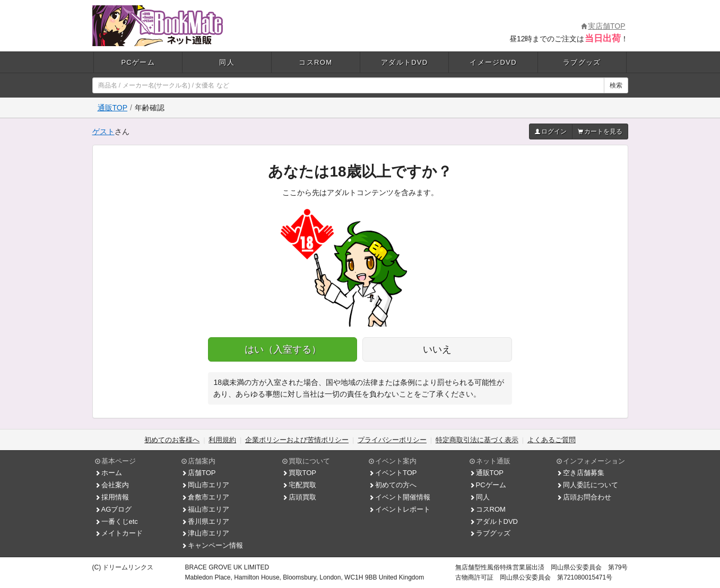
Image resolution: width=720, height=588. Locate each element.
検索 (616, 85)
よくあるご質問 (552, 440)
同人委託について (587, 485)
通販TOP (113, 108)
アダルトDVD (405, 62)
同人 (227, 62)
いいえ (437, 349)
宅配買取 (299, 485)
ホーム (109, 473)
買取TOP (300, 473)
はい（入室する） (283, 349)
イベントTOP (393, 473)
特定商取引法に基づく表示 (477, 440)
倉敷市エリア (205, 497)
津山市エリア (205, 533)
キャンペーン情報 (212, 545)
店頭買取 (299, 497)
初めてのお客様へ (172, 440)
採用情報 (112, 497)
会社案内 (112, 485)
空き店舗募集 (580, 473)
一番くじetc (116, 521)
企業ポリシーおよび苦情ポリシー (297, 440)
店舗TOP (199, 473)
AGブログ (114, 509)
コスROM (315, 62)
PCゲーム (138, 62)
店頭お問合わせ (584, 497)
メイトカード (119, 533)
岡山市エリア (205, 485)
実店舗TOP (603, 26)
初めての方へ (393, 485)
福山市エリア (205, 509)
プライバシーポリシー (392, 440)
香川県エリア (205, 521)
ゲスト (103, 131)
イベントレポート (400, 509)
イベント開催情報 (400, 497)
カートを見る (600, 131)
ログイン (551, 131)
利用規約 (222, 440)
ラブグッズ (582, 62)
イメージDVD (493, 62)
